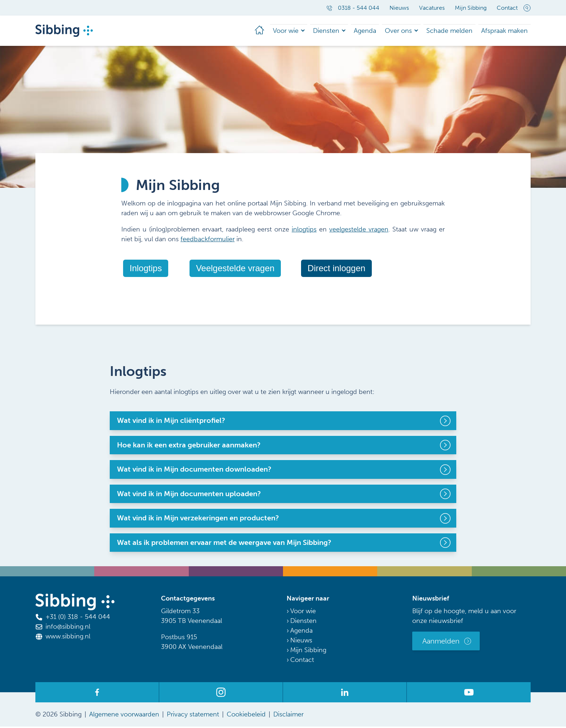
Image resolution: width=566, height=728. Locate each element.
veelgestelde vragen (359, 231)
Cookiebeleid (246, 716)
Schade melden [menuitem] (449, 31)
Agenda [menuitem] (361, 31)
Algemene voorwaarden (124, 716)
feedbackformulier (208, 240)
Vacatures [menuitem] (432, 8)
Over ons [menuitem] (397, 31)
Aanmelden (441, 642)
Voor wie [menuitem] (275, 31)
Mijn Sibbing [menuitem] (471, 8)
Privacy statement (193, 716)
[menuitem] (244, 31)
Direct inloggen (336, 270)
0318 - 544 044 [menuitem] (353, 8)
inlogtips (304, 231)
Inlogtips (146, 270)
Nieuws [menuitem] (399, 8)
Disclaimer (288, 716)
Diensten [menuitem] (319, 31)
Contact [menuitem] (507, 8)
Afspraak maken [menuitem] (504, 31)
